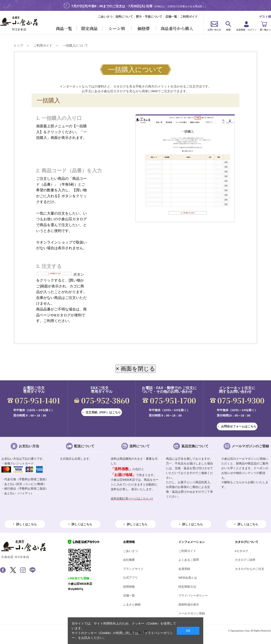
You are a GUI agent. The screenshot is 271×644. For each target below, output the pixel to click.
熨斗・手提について (149, 17)
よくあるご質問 (189, 560)
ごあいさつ (105, 17)
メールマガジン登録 (192, 613)
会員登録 (184, 569)
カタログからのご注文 (250, 569)
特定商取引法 (187, 587)
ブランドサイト (133, 569)
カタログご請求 (245, 560)
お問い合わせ (214, 30)
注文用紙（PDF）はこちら (103, 412)
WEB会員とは (188, 578)
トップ (18, 45)
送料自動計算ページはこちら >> (132, 498)
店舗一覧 (171, 17)
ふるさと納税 (132, 605)
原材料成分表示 (189, 605)
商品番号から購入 (177, 28)
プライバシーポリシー (193, 595)
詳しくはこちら (27, 524)
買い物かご (265, 30)
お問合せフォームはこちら (239, 426)
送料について (124, 17)
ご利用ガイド (189, 17)
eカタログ (242, 551)
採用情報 (129, 587)
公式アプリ (130, 578)
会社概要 (129, 560)
